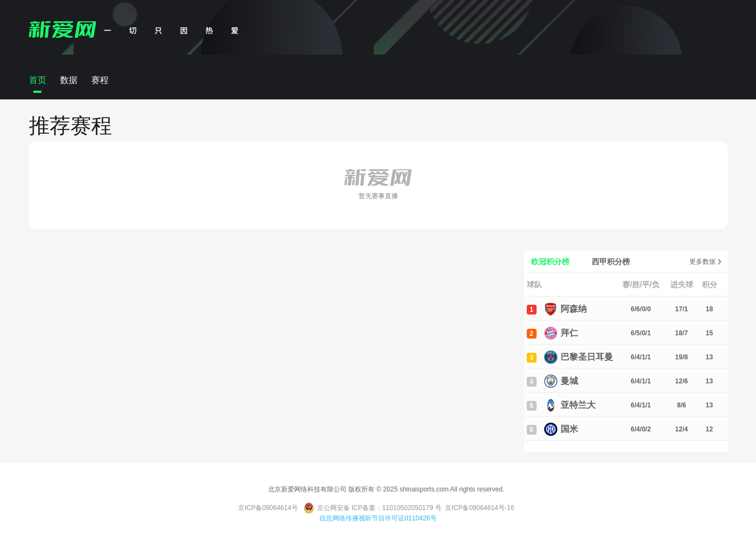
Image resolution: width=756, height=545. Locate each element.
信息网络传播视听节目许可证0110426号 (378, 518)
